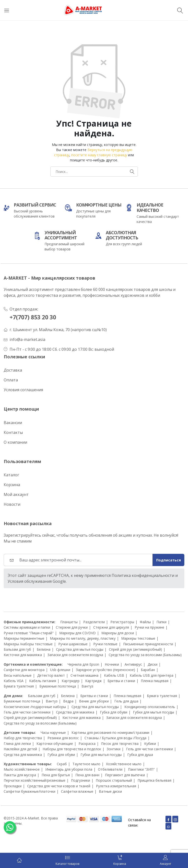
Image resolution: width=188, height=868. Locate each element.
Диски (153, 664)
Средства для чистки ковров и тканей (59, 786)
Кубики (150, 744)
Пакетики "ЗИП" (141, 769)
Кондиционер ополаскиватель (150, 707)
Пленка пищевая (155, 681)
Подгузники (81, 780)
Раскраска (87, 744)
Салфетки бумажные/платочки (29, 791)
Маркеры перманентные (24, 638)
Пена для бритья (56, 775)
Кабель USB (114, 675)
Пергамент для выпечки (125, 775)
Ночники (112, 664)
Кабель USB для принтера (152, 675)
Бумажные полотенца (58, 686)
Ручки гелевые (105, 644)
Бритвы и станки (121, 681)
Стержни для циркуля (111, 627)
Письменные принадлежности (148, 644)
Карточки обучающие (55, 744)
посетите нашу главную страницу (99, 155)
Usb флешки (60, 670)
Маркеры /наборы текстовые (28, 644)
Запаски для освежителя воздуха (75, 655)
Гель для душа (126, 701)
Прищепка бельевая (154, 780)
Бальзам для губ (17, 649)
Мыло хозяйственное (22, 769)
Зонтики (114, 749)
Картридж (94, 681)
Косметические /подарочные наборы (35, 707)
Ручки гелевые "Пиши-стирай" (29, 633)
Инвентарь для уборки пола (69, 769)
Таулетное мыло (86, 764)
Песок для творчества (120, 744)
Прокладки (13, 786)
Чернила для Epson (83, 664)
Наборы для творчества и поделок (72, 749)
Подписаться (169, 560)
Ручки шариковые (73, 644)
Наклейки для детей (20, 749)
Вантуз (87, 686)
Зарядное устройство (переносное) (106, 670)
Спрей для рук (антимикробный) (135, 649)
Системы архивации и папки (27, 627)
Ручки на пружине (149, 627)
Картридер (71, 681)
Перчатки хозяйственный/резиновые (35, 780)
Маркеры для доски (118, 633)
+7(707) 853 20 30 (33, 317)
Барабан (148, 670)
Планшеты (69, 622)
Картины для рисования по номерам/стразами (110, 732)
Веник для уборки (94, 701)
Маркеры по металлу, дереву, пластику (83, 638)
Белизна (44, 649)
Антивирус (133, 664)
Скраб (62, 764)
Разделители (94, 622)
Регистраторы (122, 622)
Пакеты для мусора (20, 775)
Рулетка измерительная (116, 786)
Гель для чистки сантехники (27, 712)
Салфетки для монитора (24, 670)
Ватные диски (110, 791)
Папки (161, 622)
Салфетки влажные (77, 791)
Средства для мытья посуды (80, 649)
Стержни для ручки (72, 627)
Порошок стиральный (114, 780)
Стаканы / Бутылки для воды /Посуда (115, 738)
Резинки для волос (63, 738)
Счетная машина (84, 675)
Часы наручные (53, 732)
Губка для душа (140, 755)
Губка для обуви (114, 712)
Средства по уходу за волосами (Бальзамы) (145, 655)
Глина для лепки (17, 744)
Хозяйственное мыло (124, 764)
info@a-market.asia (27, 339)
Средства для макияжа (75, 712)
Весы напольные (18, 675)
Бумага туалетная (19, 686)
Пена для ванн (87, 775)
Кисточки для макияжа (23, 655)
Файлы (145, 622)
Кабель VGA (14, 681)
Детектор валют (51, 675)
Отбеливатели (110, 769)
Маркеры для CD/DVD (77, 633)
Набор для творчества (23, 738)
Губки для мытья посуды (153, 712)
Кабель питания (43, 681)
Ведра (68, 701)
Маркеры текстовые (138, 638)
